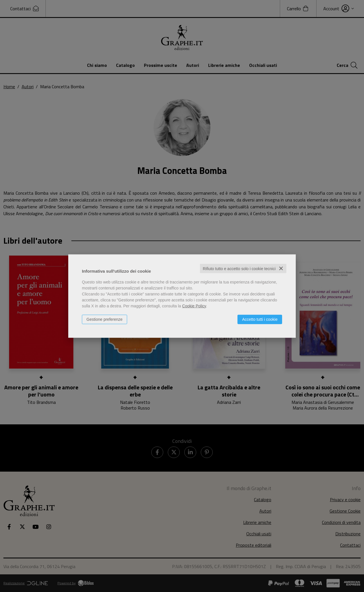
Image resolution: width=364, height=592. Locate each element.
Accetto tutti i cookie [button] (260, 319)
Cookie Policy (194, 306)
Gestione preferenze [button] (105, 319)
